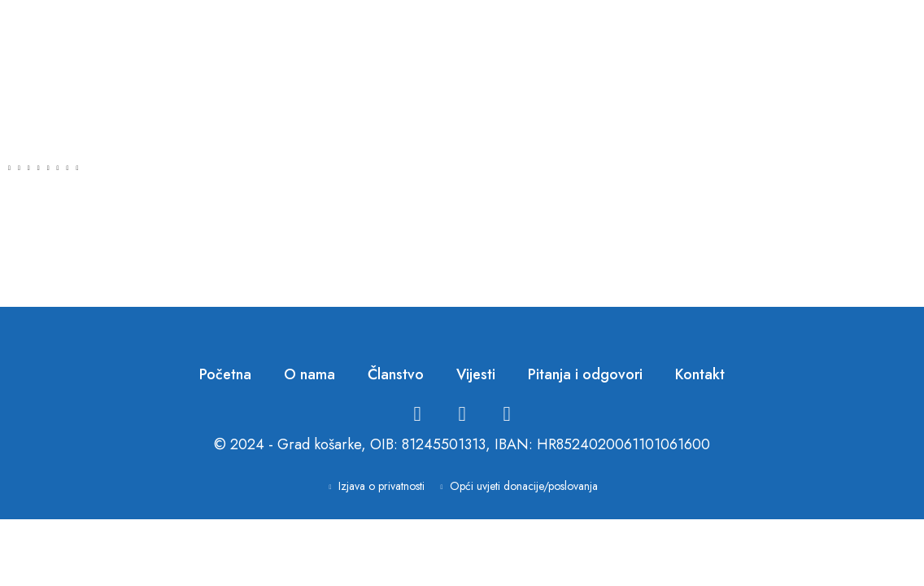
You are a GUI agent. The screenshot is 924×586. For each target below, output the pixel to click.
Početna (225, 374)
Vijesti (476, 374)
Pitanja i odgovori (585, 374)
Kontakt (700, 374)
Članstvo (396, 374)
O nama (309, 374)
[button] (9, 168)
